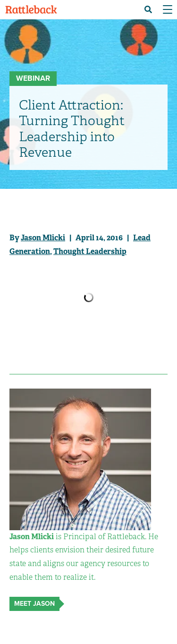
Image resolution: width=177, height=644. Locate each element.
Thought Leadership (90, 251)
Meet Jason (34, 604)
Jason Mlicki (43, 238)
